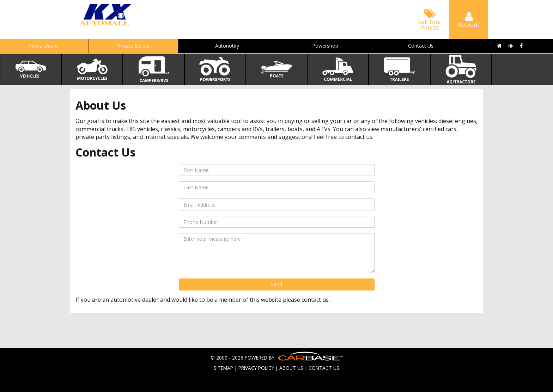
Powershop (325, 46)
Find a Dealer (44, 46)
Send (276, 284)
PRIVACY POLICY (256, 368)
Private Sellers (133, 46)
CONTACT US (324, 368)
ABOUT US (291, 368)
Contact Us (421, 46)
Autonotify (227, 46)
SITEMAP (223, 368)
